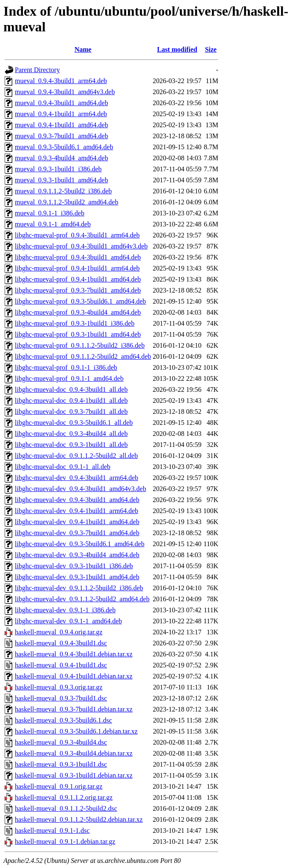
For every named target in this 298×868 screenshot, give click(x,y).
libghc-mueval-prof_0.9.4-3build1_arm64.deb (77, 235)
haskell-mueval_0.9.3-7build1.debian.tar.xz (74, 709)
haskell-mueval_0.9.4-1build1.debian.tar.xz (74, 676)
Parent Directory (37, 70)
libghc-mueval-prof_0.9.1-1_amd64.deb (69, 378)
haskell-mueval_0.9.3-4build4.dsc (61, 742)
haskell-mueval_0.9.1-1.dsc (52, 830)
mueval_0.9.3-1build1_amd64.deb (61, 180)
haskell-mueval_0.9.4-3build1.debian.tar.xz (74, 654)
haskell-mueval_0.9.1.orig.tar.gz (59, 786)
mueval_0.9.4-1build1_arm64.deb (61, 114)
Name (83, 49)
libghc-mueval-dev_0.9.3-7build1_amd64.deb (77, 533)
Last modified (177, 49)
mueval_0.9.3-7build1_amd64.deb (61, 136)
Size (211, 49)
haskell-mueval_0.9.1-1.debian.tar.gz (65, 841)
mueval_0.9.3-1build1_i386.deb (58, 169)
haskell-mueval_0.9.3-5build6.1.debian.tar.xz (76, 731)
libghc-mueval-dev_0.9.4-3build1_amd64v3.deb (81, 489)
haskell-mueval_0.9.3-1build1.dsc (61, 764)
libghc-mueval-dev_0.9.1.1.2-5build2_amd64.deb (82, 599)
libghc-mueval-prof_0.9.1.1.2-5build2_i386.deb (80, 345)
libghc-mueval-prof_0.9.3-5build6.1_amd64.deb (80, 301)
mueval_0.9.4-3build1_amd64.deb (61, 103)
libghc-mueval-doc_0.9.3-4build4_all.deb (71, 434)
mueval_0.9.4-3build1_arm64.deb (61, 81)
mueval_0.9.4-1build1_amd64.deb (61, 125)
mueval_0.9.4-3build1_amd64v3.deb (65, 92)
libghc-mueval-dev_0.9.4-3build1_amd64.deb (77, 500)
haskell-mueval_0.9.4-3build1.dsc (61, 643)
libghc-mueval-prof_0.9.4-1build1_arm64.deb (77, 268)
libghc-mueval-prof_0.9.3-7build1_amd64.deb (78, 290)
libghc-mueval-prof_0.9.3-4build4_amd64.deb (78, 312)
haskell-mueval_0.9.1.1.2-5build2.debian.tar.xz (79, 819)
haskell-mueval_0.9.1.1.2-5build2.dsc (66, 808)
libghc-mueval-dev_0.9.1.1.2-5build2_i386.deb (79, 588)
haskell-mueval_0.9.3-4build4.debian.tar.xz (74, 753)
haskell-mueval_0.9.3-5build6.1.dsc (63, 720)
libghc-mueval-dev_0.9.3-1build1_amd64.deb (77, 577)
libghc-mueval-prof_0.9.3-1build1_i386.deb (75, 323)
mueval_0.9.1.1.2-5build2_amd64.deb (67, 202)
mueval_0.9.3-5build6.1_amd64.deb (64, 147)
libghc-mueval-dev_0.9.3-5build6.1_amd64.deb (80, 544)
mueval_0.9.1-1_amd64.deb (53, 224)
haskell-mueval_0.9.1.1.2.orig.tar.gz (64, 797)
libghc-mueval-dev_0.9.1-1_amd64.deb (68, 621)
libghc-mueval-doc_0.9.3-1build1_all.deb (71, 445)
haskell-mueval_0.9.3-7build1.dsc (61, 698)
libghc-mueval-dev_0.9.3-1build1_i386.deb (74, 566)
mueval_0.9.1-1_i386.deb (50, 213)
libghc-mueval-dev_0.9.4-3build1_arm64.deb (77, 478)
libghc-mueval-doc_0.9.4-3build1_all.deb (71, 389)
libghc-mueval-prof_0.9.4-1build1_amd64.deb (78, 279)
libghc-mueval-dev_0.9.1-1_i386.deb (65, 610)
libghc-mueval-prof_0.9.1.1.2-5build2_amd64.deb (83, 356)
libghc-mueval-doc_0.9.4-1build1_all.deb (71, 401)
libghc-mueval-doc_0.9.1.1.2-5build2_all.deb (76, 456)
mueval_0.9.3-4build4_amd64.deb (61, 158)
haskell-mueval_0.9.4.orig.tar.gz (59, 632)
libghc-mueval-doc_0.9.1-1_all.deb (63, 467)
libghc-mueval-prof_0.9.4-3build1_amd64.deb (78, 257)
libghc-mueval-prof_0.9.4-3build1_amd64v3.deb (81, 246)
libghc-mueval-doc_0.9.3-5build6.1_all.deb (74, 423)
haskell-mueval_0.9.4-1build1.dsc (61, 665)
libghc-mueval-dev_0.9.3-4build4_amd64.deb (77, 555)
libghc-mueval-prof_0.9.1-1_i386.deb (66, 367)
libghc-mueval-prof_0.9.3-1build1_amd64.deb (78, 334)
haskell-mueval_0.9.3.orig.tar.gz (59, 687)
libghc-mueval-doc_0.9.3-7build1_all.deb (71, 412)
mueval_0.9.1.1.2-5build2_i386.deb (63, 191)
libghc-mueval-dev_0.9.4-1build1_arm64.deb (77, 511)
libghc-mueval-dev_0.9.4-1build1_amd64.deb (77, 522)
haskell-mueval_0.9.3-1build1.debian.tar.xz (74, 775)
